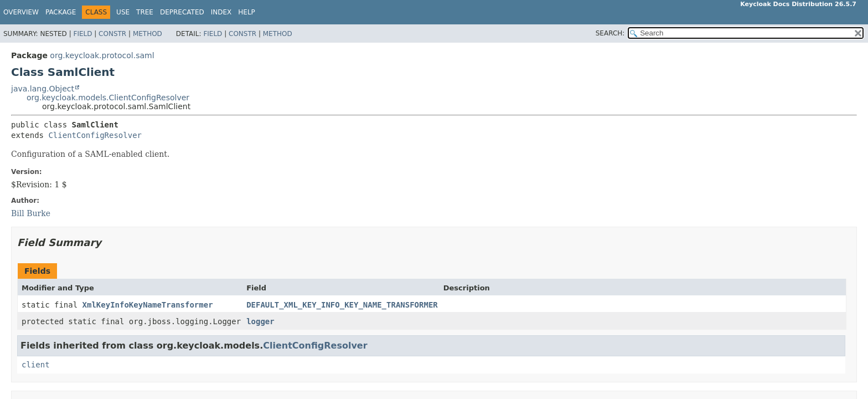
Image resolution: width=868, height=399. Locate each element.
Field (82, 34)
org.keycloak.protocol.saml (102, 55)
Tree (145, 12)
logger (260, 321)
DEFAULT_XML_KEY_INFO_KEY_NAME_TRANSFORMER (342, 305)
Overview (21, 12)
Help (247, 12)
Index (221, 12)
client (36, 365)
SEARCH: (610, 33)
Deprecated (182, 12)
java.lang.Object (43, 89)
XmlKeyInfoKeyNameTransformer (148, 305)
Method (148, 34)
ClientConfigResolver (95, 135)
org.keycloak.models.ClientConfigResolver (108, 98)
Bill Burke (31, 213)
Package (61, 12)
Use (123, 12)
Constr (112, 34)
